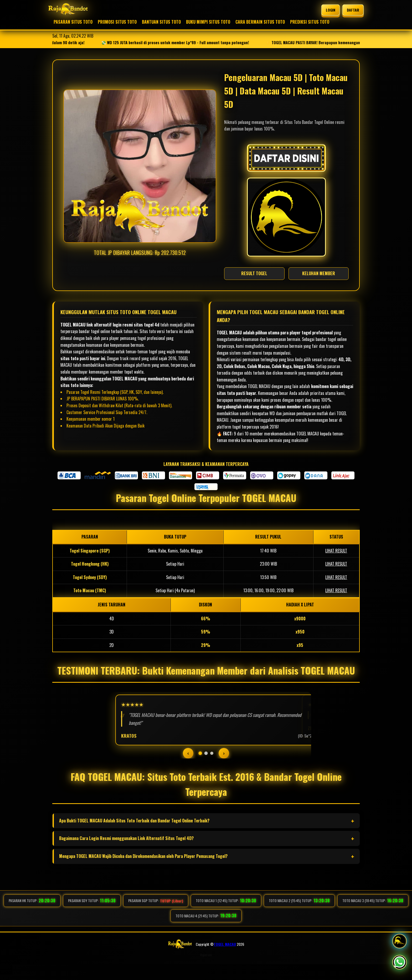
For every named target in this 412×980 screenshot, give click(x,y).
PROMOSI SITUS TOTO (117, 22)
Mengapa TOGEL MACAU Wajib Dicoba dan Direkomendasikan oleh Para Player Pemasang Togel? (143, 872)
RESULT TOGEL (254, 273)
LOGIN (330, 10)
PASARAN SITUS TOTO (73, 22)
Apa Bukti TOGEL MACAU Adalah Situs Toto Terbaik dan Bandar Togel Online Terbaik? (134, 836)
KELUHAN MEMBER (319, 273)
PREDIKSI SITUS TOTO (310, 22)
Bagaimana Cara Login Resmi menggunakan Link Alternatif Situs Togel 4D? (126, 854)
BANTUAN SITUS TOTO (161, 22)
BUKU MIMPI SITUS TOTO (208, 22)
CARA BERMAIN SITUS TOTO (260, 22)
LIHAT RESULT (336, 551)
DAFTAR (353, 10)
